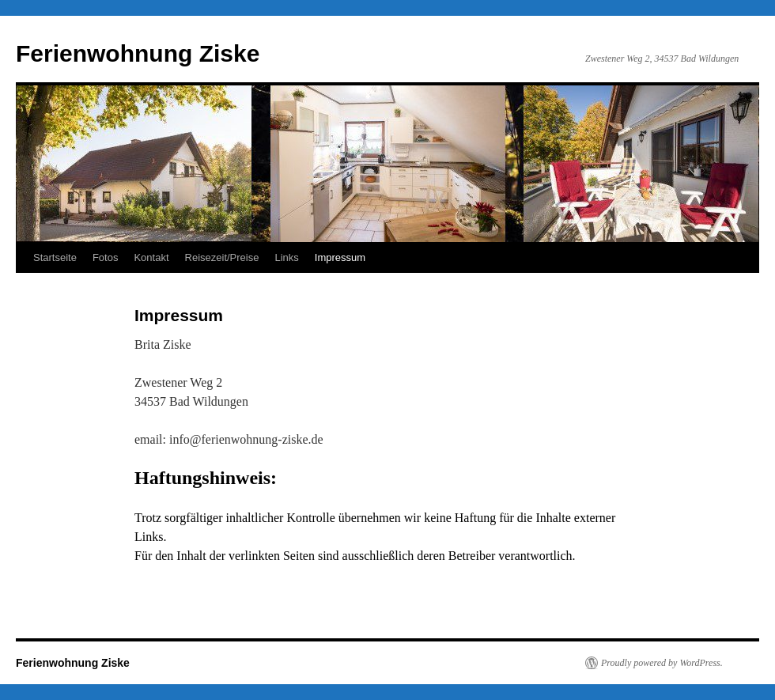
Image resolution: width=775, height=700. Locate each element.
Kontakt (151, 257)
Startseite (55, 257)
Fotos (106, 257)
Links (286, 257)
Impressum (340, 257)
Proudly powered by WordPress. (662, 663)
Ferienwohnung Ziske (138, 53)
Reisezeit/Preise (222, 257)
